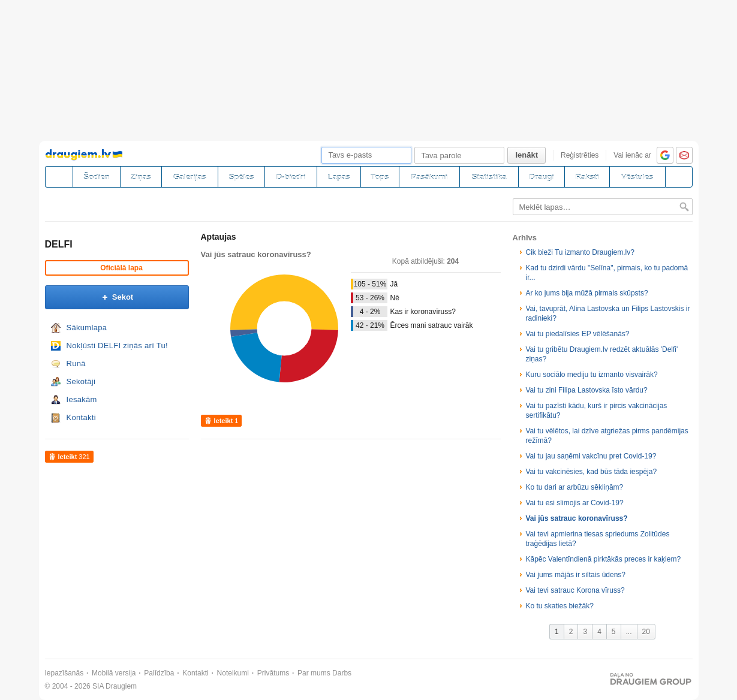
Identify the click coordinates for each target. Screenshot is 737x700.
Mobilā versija (114, 673)
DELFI (59, 244)
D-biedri (291, 177)
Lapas (339, 177)
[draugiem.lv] (59, 177)
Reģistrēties (580, 155)
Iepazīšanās (64, 673)
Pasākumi (430, 177)
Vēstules (637, 177)
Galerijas (190, 177)
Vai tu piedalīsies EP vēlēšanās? (578, 334)
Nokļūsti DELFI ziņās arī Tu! (118, 346)
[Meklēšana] (679, 177)
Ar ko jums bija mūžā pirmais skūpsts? (587, 293)
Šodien (96, 177)
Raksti (587, 177)
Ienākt (527, 155)
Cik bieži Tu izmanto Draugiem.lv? (580, 252)
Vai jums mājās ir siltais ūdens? (576, 575)
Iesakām (82, 399)
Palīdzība (159, 673)
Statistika (489, 177)
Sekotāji (81, 381)
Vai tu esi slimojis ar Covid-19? (575, 503)
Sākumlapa (87, 328)
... (629, 632)
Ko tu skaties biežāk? (560, 606)
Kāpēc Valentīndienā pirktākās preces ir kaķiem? (604, 559)
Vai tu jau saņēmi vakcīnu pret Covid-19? (591, 456)
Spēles (242, 177)
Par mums (314, 673)
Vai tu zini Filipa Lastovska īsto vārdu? (587, 390)
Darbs (342, 673)
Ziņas (141, 177)
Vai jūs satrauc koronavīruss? (577, 518)
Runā (76, 363)
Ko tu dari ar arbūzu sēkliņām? (575, 487)
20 (646, 632)
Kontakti (81, 417)
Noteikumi (233, 673)
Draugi (542, 177)
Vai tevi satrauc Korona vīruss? (575, 590)
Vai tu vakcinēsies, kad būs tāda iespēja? (592, 472)
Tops (380, 177)
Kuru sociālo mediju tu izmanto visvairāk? (592, 375)
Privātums (273, 673)
